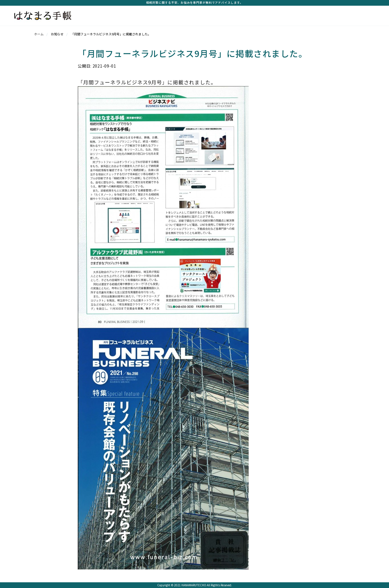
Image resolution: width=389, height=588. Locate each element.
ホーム (39, 34)
